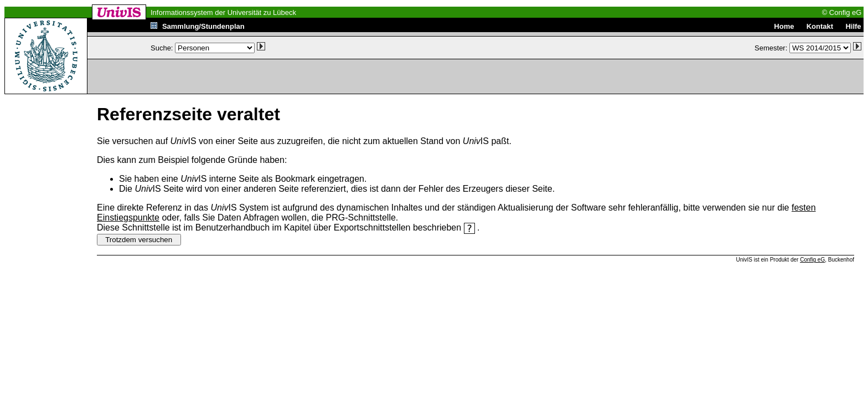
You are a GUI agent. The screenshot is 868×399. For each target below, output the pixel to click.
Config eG (812, 260)
